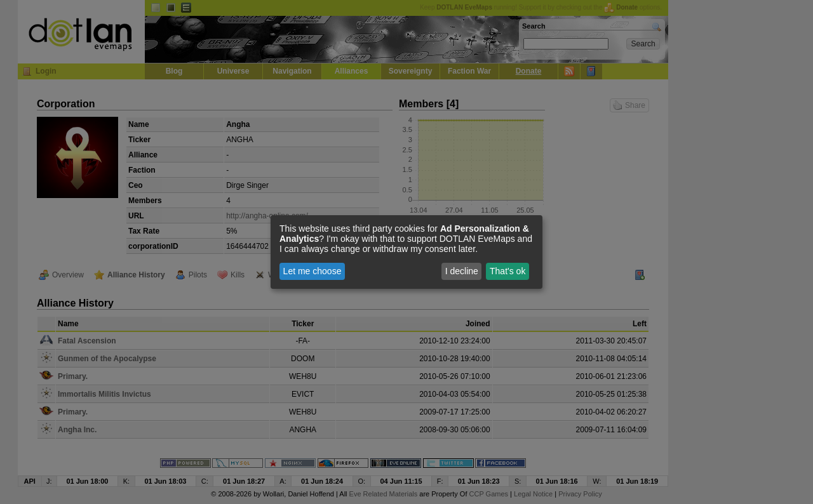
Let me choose (312, 271)
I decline (462, 271)
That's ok (507, 271)
